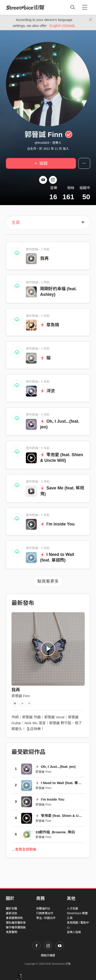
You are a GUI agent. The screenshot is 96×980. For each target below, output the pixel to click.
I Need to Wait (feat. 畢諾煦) (61, 783)
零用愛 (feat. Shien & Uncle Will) (65, 816)
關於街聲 (12, 909)
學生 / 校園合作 (46, 918)
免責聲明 (12, 932)
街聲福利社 (43, 909)
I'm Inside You (57, 524)
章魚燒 (50, 325)
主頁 (16, 223)
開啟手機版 (48, 955)
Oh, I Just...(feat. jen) (56, 767)
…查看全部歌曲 (24, 849)
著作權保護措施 (16, 927)
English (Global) (62, 26)
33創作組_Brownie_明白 (55, 832)
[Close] (91, 20)
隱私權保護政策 (16, 923)
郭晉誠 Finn (21, 696)
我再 (44, 258)
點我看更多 (48, 581)
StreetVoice (25, 7)
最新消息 (12, 913)
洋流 (48, 391)
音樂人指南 (74, 932)
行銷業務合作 (45, 913)
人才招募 (72, 909)
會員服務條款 (14, 918)
